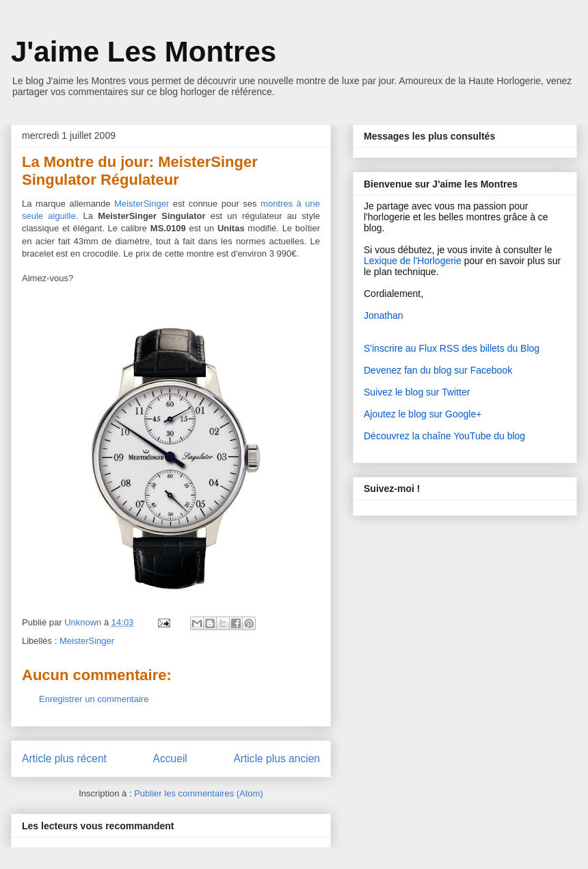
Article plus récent (64, 758)
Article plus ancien (277, 758)
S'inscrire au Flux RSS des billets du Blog (452, 348)
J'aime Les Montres (144, 52)
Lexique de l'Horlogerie (413, 261)
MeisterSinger (87, 641)
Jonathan (384, 315)
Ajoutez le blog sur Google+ (423, 414)
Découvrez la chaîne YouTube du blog (444, 436)
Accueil (170, 758)
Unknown (84, 622)
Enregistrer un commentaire (94, 699)
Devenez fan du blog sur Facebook (438, 370)
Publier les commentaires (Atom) (199, 793)
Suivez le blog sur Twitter (417, 392)
